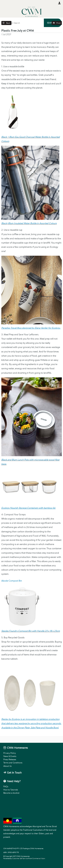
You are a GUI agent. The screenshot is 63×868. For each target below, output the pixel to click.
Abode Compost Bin (12, 581)
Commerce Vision (39, 858)
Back (8, 23)
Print (58, 23)
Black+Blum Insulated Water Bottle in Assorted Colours (29, 223)
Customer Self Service (20, 858)
